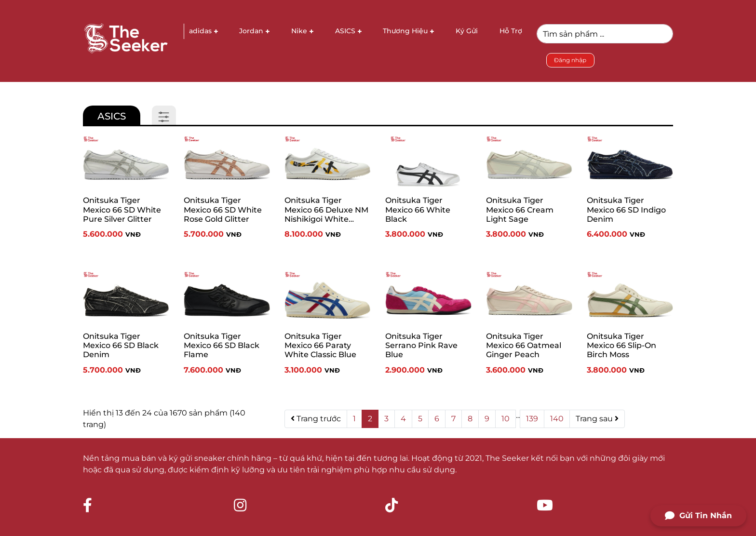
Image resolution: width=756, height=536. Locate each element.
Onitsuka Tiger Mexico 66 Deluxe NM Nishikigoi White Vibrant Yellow (326, 211)
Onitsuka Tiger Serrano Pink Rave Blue (421, 345)
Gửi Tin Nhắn (698, 516)
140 (557, 419)
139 (532, 419)
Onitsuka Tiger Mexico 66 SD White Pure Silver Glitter (122, 209)
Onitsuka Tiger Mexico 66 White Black (418, 209)
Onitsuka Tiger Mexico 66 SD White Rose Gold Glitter (223, 209)
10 (506, 419)
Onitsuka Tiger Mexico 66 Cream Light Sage (520, 209)
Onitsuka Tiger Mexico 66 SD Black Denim (121, 345)
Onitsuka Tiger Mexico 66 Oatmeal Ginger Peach (524, 345)
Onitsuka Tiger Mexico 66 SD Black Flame (222, 345)
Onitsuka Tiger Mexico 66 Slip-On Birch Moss (621, 345)
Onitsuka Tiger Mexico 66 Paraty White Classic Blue (320, 345)
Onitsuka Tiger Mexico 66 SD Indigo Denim (626, 209)
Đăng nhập (570, 60)
